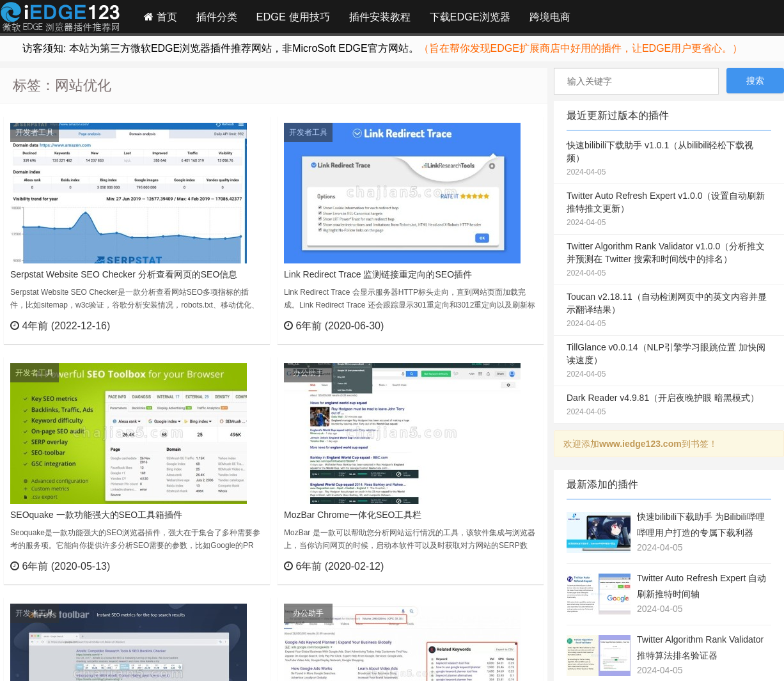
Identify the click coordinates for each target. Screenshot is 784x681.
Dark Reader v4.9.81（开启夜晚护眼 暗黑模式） (669, 405)
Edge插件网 (60, 19)
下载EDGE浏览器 (470, 17)
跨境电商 (550, 17)
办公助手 (308, 373)
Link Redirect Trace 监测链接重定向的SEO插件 (378, 274)
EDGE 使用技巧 (293, 17)
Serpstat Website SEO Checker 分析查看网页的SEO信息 (124, 274)
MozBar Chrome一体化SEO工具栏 (353, 515)
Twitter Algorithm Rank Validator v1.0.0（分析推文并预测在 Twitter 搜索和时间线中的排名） (669, 260)
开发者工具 (35, 132)
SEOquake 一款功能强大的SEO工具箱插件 (96, 515)
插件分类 (217, 17)
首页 (161, 17)
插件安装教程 (380, 17)
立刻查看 (237, 325)
